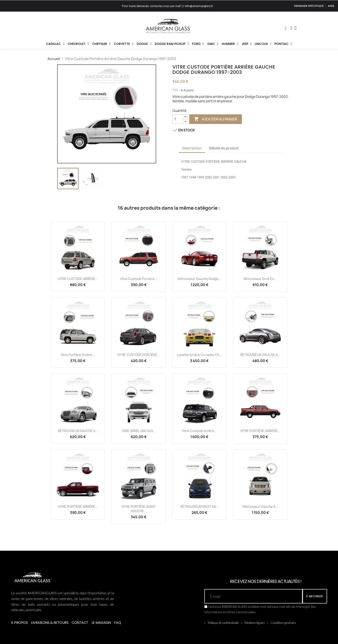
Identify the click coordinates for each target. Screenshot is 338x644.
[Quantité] (178, 119)
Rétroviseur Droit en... (260, 279)
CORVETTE (124, 44)
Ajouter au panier (216, 119)
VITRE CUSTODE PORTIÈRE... (139, 355)
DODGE (144, 44)
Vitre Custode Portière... (139, 279)
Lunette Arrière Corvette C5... (199, 355)
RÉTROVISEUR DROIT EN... (199, 507)
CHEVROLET (78, 44)
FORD (198, 44)
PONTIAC (283, 44)
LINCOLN (263, 44)
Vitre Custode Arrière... (199, 431)
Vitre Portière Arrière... (78, 355)
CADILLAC (55, 44)
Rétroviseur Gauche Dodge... (199, 279)
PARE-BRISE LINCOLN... (139, 431)
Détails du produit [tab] (224, 148)
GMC (213, 44)
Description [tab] (192, 148)
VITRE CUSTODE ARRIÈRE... (78, 279)
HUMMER (230, 44)
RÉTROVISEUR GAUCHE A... (260, 355)
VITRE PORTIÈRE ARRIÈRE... (260, 431)
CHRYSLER (101, 44)
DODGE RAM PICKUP (172, 44)
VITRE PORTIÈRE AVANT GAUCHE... (139, 509)
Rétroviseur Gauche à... (260, 507)
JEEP (247, 44)
